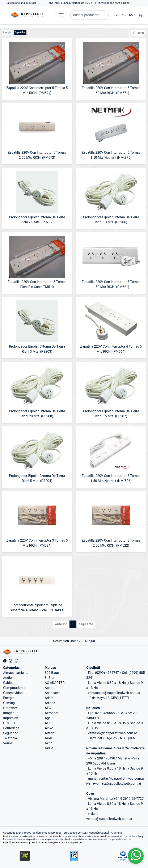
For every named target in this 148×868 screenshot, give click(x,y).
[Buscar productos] (89, 15)
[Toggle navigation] (61, 15)
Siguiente (86, 624)
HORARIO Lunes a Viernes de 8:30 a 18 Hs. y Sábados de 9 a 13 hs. (90, 3)
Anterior (61, 624)
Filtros (138, 33)
